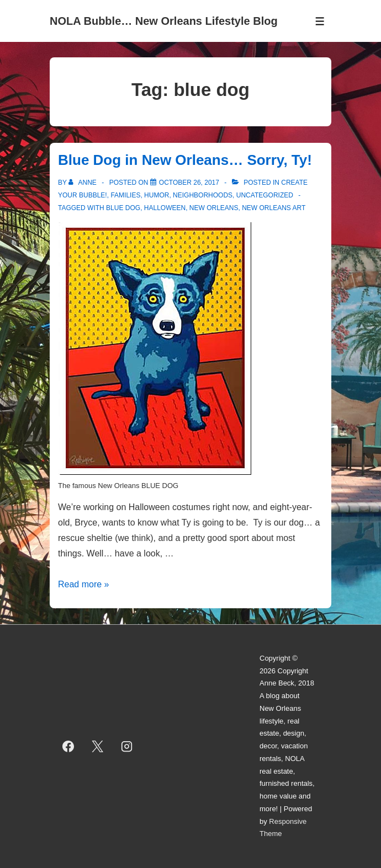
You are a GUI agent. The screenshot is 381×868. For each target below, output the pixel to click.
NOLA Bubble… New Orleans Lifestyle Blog (164, 21)
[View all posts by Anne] (83, 183)
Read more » (84, 584)
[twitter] (98, 746)
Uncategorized (265, 195)
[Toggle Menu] (320, 21)
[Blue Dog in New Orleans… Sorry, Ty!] (189, 183)
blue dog (123, 208)
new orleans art (274, 208)
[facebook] (68, 746)
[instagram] (127, 746)
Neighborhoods (203, 195)
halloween (165, 208)
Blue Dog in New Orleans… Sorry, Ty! (185, 160)
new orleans (214, 208)
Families (125, 195)
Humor (157, 195)
